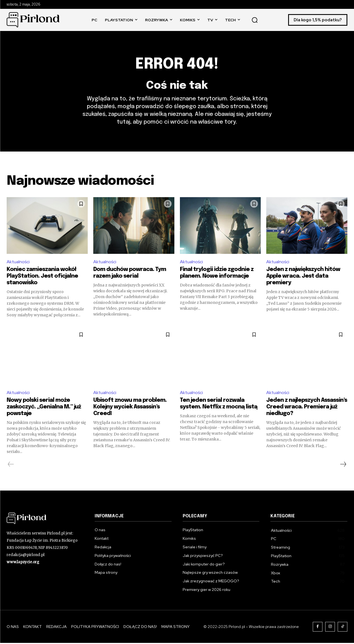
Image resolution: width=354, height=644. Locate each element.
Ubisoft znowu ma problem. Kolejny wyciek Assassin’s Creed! (130, 408)
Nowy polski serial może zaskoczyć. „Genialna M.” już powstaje (44, 408)
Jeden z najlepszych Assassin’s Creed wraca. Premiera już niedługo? (307, 408)
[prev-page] (11, 465)
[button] (255, 20)
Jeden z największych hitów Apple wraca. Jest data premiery (303, 277)
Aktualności (18, 263)
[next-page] (343, 465)
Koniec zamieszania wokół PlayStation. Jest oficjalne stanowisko (42, 277)
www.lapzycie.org (23, 563)
